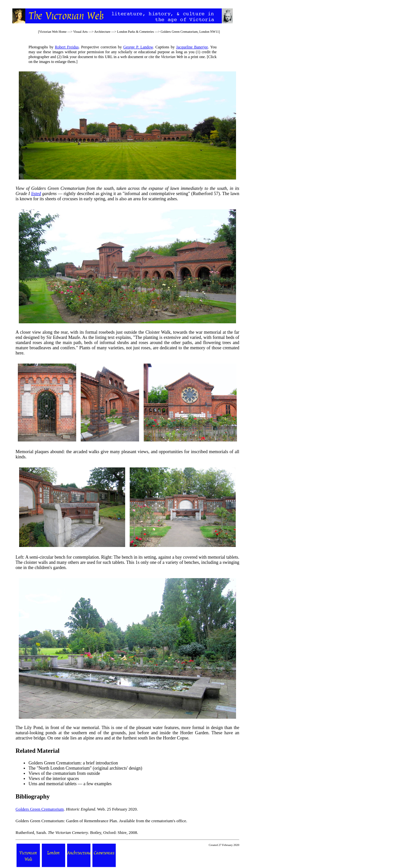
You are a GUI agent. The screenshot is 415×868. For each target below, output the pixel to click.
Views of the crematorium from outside (64, 773)
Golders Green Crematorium (40, 809)
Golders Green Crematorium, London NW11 (190, 32)
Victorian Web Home (53, 32)
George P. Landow (138, 47)
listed (36, 194)
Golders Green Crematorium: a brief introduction (73, 763)
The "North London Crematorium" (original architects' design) (85, 768)
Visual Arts (81, 32)
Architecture (102, 32)
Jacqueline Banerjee (192, 47)
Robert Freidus (67, 47)
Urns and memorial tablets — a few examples (70, 784)
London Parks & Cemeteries (136, 32)
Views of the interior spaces (54, 779)
